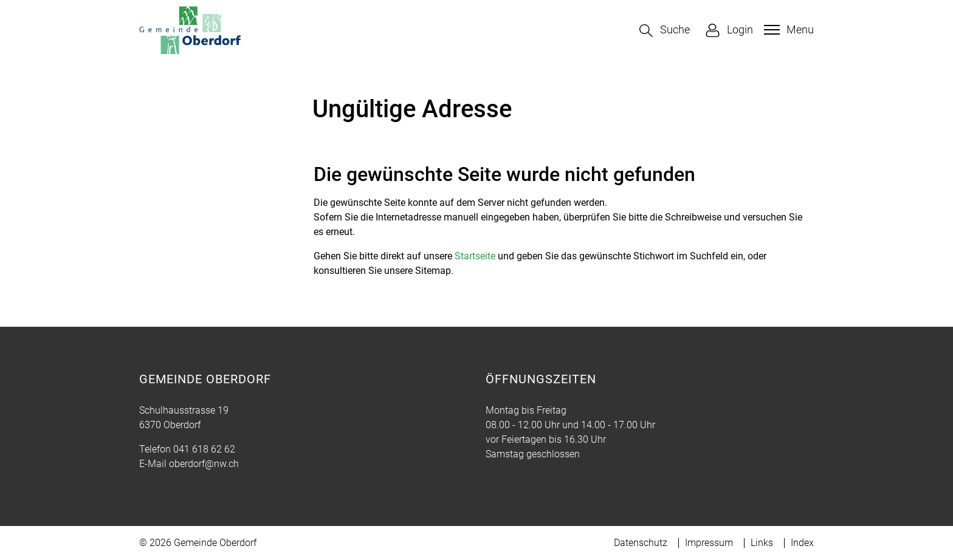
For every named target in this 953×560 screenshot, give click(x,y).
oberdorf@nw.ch (204, 464)
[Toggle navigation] (787, 30)
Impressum (709, 543)
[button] (665, 31)
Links (762, 543)
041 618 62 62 (204, 449)
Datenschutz (641, 543)
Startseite (475, 256)
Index (802, 543)
